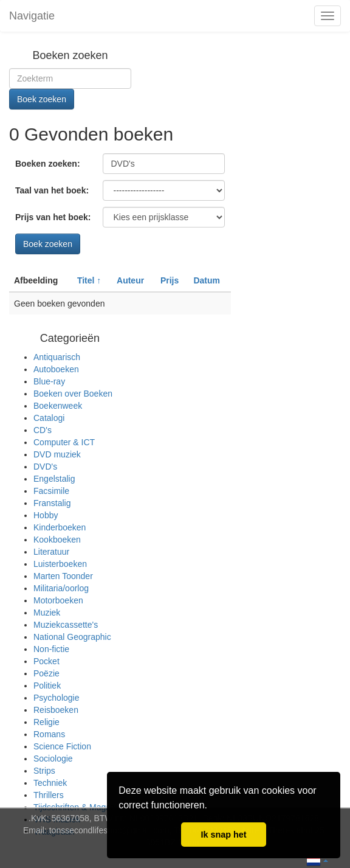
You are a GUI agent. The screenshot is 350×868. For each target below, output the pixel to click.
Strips (44, 771)
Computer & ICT (64, 442)
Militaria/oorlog (61, 588)
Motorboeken (58, 600)
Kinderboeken (60, 527)
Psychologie (57, 698)
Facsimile (51, 491)
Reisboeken (56, 710)
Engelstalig (54, 479)
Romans (49, 734)
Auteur (130, 280)
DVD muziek (57, 454)
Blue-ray (49, 381)
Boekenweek (58, 406)
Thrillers (49, 795)
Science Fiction (62, 746)
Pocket (46, 661)
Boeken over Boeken (73, 394)
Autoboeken (56, 369)
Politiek (47, 686)
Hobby (46, 515)
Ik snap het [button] (223, 835)
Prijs (170, 280)
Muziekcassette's (66, 625)
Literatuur (51, 552)
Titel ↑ (89, 280)
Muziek (47, 613)
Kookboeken (57, 540)
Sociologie (53, 759)
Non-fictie (51, 649)
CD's (43, 430)
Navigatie (32, 16)
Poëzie (46, 673)
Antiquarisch (57, 357)
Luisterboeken (60, 564)
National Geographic (72, 637)
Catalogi (49, 418)
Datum (207, 280)
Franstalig (52, 503)
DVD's (45, 467)
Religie (46, 722)
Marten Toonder (63, 576)
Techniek (50, 783)
